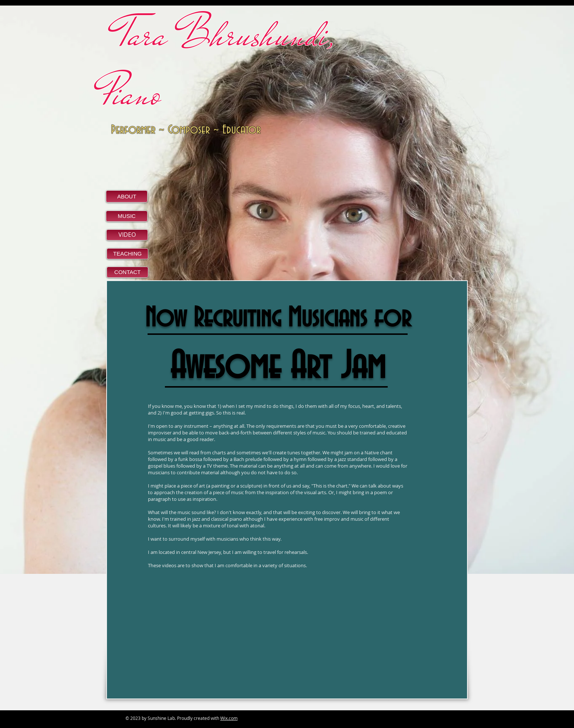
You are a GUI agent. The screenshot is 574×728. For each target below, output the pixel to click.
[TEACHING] (127, 254)
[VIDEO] (127, 235)
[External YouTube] (208, 641)
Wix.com (229, 718)
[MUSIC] (127, 216)
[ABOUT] (127, 196)
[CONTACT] (127, 272)
